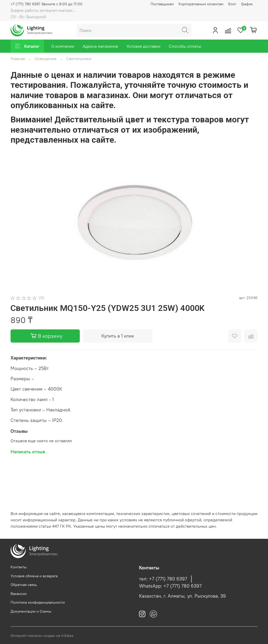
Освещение (46, 59)
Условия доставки (143, 46)
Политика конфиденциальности (38, 602)
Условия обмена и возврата (34, 576)
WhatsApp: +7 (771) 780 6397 (170, 586)
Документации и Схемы (31, 611)
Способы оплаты (185, 46)
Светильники (79, 59)
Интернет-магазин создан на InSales (42, 636)
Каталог (27, 46)
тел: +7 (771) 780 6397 (163, 579)
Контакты (19, 567)
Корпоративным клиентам (201, 4)
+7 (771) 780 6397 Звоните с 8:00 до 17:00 (46, 4)
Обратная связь (24, 585)
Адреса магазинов (100, 46)
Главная (18, 59)
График (247, 4)
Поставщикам (162, 4)
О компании (63, 46)
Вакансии (19, 594)
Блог (232, 4)
